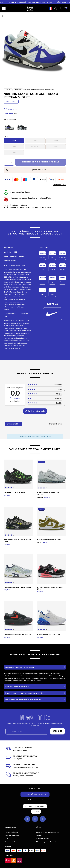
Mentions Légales (43, 839)
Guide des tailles (60, 185)
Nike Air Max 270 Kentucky (49, 634)
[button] (56, 8)
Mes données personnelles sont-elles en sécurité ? (24, 699)
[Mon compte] (60, 8)
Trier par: (52, 424)
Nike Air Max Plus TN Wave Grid (17, 587)
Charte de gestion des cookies (47, 842)
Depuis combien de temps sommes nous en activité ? (25, 693)
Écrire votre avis (35, 411)
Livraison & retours (12, 835)
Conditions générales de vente (47, 832)
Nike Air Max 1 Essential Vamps (17, 634)
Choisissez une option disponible (41, 162)
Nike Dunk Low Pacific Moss (49, 540)
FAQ (6, 839)
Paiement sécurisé (11, 832)
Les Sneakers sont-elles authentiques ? (20, 667)
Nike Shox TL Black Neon (15, 493)
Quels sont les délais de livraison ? (18, 687)
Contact (39, 835)
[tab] (35, 667)
